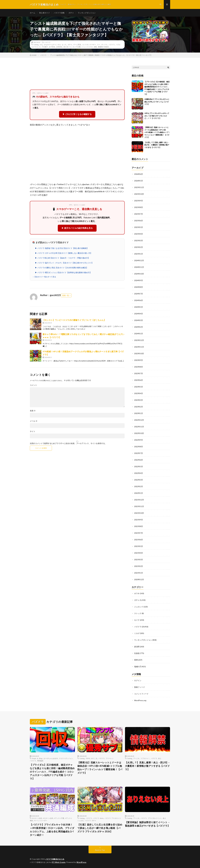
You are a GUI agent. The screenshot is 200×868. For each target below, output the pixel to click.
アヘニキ (136, 758)
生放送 (137, 653)
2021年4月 (139, 553)
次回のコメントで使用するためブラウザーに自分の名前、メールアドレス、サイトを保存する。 (68, 443)
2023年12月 (139, 340)
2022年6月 (139, 460)
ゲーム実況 (77, 44)
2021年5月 (139, 546)
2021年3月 (139, 560)
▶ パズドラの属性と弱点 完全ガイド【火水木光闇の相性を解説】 (61, 268)
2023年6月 (139, 380)
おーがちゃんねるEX (51, 758)
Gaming (36, 44)
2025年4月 (139, 234)
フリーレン (110, 758)
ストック (138, 613)
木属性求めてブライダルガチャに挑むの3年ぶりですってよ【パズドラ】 (157, 102)
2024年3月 (139, 320)
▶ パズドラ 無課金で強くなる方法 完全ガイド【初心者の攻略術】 (62, 248)
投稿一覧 (66, 295)
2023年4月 (139, 393)
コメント (33, 385)
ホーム (33, 13)
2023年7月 (139, 373)
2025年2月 (139, 247)
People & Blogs (37, 758)
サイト (33, 431)
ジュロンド (139, 607)
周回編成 (40, 761)
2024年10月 (139, 274)
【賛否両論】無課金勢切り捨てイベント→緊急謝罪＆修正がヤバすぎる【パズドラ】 (147, 824)
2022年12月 (139, 420)
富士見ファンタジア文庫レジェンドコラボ (78, 47)
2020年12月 (139, 579)
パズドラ (47, 42)
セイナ (137, 620)
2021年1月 (139, 573)
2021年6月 (139, 540)
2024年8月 (139, 287)
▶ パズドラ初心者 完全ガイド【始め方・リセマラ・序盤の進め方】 (62, 258)
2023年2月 (139, 407)
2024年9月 (139, 280)
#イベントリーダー (41, 820)
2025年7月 (139, 214)
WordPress (81, 862)
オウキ (137, 593)
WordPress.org (140, 700)
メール (34, 421)
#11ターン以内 (37, 818)
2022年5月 (139, 466)
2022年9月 (139, 440)
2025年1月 (139, 254)
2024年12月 (139, 260)
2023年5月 (139, 387)
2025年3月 (139, 240)
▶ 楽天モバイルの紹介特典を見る (77, 228)
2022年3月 (139, 480)
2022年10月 (139, 433)
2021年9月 (139, 520)
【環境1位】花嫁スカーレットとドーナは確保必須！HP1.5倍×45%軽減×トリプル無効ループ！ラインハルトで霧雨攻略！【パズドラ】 (157, 132)
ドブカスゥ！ (145, 758)
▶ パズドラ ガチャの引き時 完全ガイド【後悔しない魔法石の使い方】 (64, 253)
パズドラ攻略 (59, 13)
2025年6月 (139, 221)
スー (99, 44)
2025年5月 (139, 227)
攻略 (95, 47)
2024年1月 (139, 334)
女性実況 (59, 47)
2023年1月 (139, 413)
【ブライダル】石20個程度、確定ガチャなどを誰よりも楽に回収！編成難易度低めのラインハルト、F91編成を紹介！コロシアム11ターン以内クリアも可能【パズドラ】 (52, 772)
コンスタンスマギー (89, 44)
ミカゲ (137, 633)
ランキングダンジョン (87, 13)
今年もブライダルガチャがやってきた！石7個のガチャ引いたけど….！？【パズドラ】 (157, 116)
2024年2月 (139, 327)
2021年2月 (139, 566)
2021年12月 (139, 500)
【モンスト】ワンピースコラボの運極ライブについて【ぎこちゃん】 (74, 320)
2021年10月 (139, 513)
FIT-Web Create (59, 862)
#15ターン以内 (48, 818)
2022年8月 (139, 447)
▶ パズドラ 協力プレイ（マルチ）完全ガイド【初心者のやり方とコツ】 (64, 263)
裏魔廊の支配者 (103, 47)
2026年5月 (139, 181)
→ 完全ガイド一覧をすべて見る (44, 277)
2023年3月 (139, 400)
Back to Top (100, 850)
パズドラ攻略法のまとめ (55, 859)
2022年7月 (139, 453)
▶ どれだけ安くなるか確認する (77, 114)
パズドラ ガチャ (90, 820)
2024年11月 (139, 267)
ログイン (138, 680)
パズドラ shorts (98, 818)
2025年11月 (139, 187)
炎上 (160, 758)
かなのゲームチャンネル (52, 44)
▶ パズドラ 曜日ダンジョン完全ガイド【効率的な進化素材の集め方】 (63, 273)
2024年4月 (139, 314)
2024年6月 (139, 300)
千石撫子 (45, 47)
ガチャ (71, 13)
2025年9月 (139, 201)
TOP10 (88, 758)
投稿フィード (140, 687)
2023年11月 (139, 347)
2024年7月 (139, 294)
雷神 (136, 660)
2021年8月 (139, 526)
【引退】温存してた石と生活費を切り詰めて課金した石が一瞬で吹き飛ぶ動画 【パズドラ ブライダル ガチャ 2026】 (100, 828)
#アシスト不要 (59, 818)
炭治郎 (137, 647)
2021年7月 (139, 533)
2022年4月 (139, 473)
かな (41, 44)
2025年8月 (139, 207)
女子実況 (52, 47)
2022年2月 (139, 486)
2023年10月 (139, 353)
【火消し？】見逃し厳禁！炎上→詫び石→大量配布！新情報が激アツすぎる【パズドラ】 (157, 145)
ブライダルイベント (155, 818)
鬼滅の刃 (138, 666)
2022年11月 (139, 427)
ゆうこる (94, 758)
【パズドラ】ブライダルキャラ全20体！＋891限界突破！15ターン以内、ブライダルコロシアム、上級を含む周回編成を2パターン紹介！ (52, 830)
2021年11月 (139, 506)
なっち (64, 44)
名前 (33, 411)
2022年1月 (139, 493)
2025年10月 (139, 194)
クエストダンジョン (66, 758)
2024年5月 (139, 307)
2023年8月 (139, 367)
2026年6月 (139, 174)
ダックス (104, 44)
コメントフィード (141, 694)
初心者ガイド (45, 13)
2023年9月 (139, 360)
